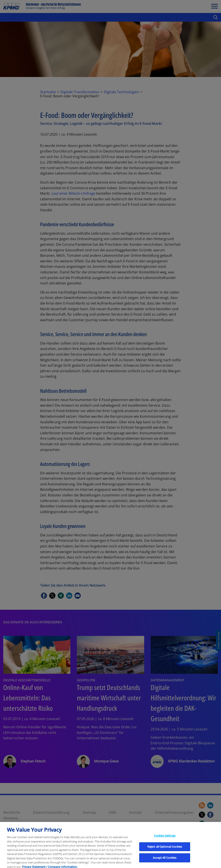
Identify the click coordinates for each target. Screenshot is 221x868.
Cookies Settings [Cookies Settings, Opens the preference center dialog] (165, 853)
